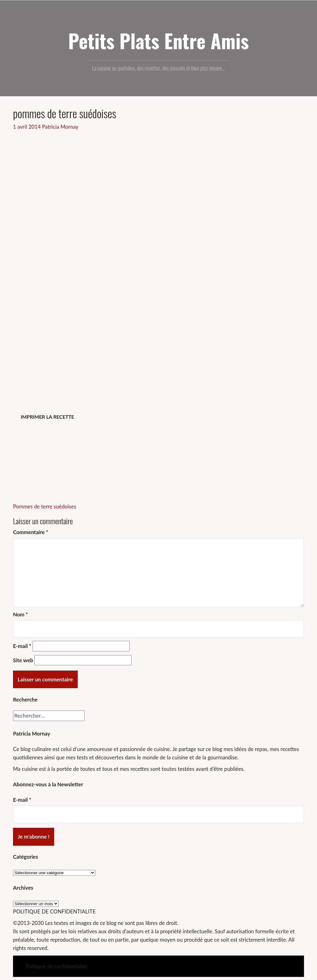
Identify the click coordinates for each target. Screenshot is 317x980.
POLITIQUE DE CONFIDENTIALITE (54, 911)
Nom (20, 614)
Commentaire (31, 532)
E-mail (22, 646)
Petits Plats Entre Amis (158, 41)
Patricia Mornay (60, 127)
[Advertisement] (158, 177)
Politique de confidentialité (56, 966)
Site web (23, 660)
